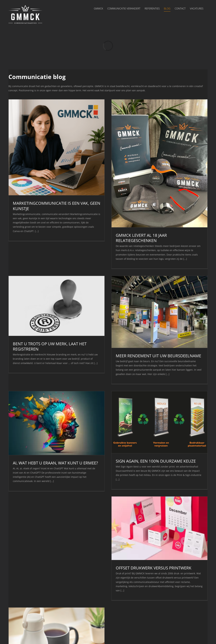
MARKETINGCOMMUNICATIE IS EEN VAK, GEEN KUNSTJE (57, 206)
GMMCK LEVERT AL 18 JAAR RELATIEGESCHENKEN (141, 238)
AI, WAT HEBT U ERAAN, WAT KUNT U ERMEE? (55, 463)
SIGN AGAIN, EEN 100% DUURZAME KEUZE (156, 461)
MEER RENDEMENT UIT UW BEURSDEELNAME (158, 356)
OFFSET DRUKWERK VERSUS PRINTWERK (154, 568)
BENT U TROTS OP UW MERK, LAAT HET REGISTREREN (50, 346)
